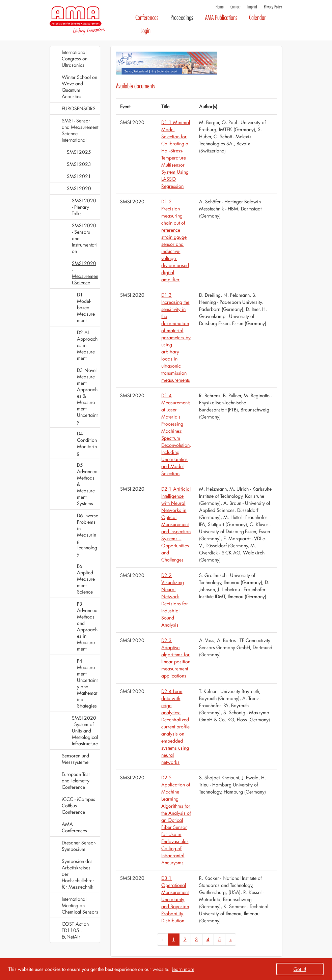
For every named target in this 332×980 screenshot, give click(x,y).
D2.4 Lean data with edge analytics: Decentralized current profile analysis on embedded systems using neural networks (175, 727)
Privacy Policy (273, 7)
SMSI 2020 (79, 188)
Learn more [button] (183, 969)
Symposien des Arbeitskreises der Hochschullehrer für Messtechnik (78, 874)
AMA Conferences (74, 827)
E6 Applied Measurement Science (86, 579)
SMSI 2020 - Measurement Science (85, 273)
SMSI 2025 (79, 152)
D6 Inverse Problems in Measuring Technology (88, 535)
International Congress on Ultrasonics (75, 59)
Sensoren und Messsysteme (75, 759)
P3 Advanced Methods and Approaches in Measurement (87, 626)
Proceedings (182, 18)
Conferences (147, 18)
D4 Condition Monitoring (87, 443)
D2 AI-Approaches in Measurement (87, 345)
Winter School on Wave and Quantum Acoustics (79, 87)
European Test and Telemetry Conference (76, 781)
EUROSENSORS (79, 108)
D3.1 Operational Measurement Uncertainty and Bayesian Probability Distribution (175, 899)
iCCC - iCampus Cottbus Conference (78, 805)
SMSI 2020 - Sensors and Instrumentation (84, 238)
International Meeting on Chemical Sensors (80, 905)
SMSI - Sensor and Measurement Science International (80, 130)
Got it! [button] (300, 969)
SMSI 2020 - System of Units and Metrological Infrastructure (85, 731)
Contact (236, 7)
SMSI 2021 (79, 176)
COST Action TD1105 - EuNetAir (75, 930)
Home (220, 7)
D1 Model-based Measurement (86, 307)
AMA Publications (221, 18)
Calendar (257, 18)
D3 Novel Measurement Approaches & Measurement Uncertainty (87, 396)
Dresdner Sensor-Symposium (79, 846)
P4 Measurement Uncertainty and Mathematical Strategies (87, 683)
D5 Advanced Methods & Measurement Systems (87, 484)
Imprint (252, 7)
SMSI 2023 (79, 164)
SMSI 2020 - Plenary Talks (84, 207)
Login (145, 31)
